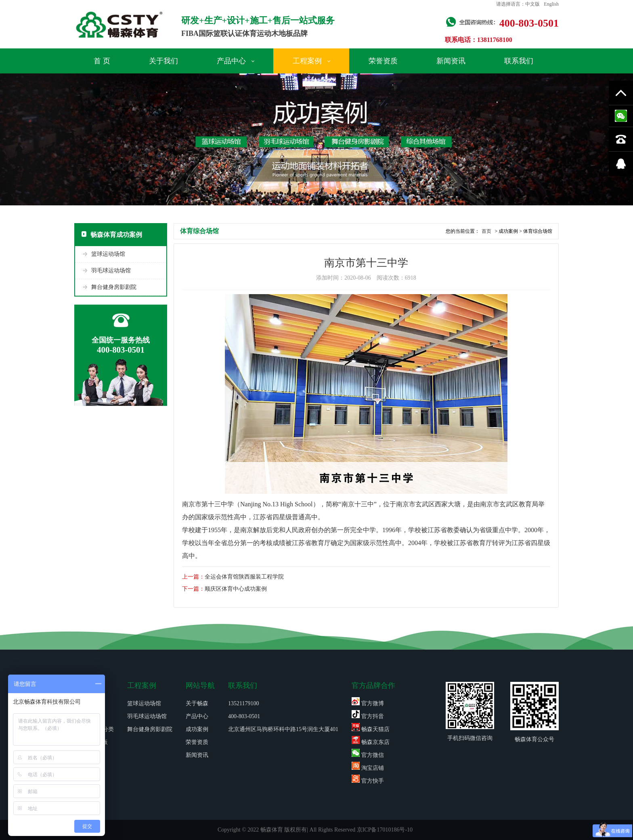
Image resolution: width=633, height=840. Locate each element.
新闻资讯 (451, 61)
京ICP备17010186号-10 (385, 830)
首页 (486, 231)
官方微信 (368, 755)
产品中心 (236, 61)
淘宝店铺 (368, 768)
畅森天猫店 (371, 729)
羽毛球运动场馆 (111, 271)
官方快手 (368, 781)
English (551, 4)
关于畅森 (197, 703)
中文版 (532, 4)
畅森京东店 (371, 742)
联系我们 (519, 61)
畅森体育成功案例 (112, 235)
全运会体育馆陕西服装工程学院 (244, 577)
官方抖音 (368, 716)
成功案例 (197, 729)
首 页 (102, 61)
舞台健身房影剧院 (114, 287)
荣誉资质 (383, 61)
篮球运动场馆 (108, 254)
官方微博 (368, 703)
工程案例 (311, 61)
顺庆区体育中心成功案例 (236, 589)
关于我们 (163, 61)
